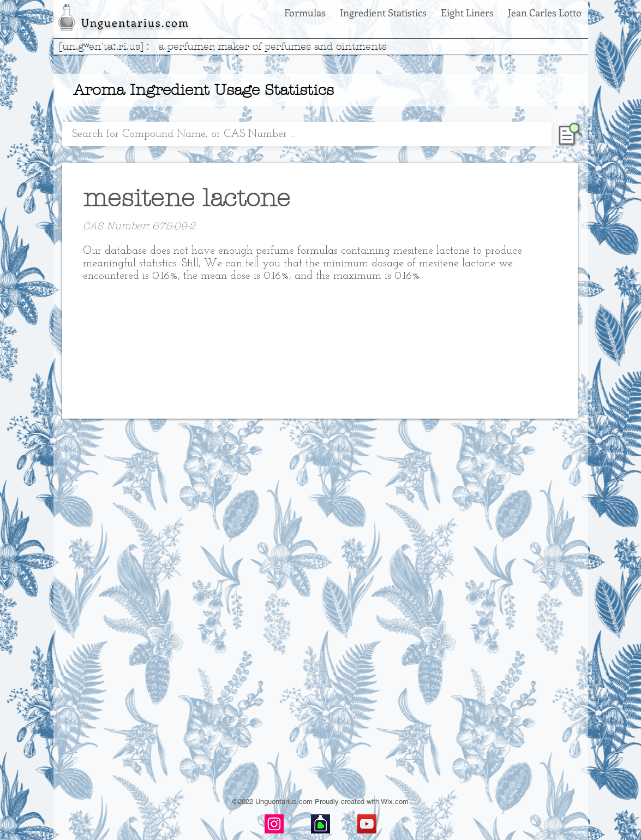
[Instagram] (274, 824)
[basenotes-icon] (321, 824)
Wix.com (395, 802)
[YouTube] (367, 824)
